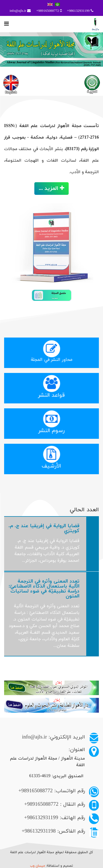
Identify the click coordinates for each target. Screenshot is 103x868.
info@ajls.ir (18, 11)
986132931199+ (78, 11)
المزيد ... (51, 189)
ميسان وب (38, 866)
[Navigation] (6, 24)
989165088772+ (48, 11)
